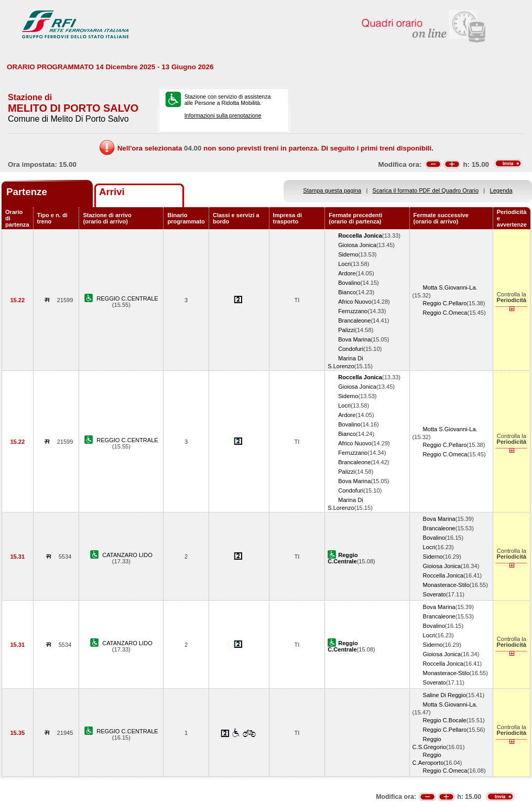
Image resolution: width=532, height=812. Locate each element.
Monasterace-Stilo (446, 585)
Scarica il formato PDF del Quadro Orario (426, 190)
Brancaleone (354, 320)
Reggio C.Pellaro (445, 303)
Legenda (501, 190)
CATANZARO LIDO (127, 555)
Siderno (348, 254)
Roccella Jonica (443, 575)
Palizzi (346, 330)
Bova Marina (354, 339)
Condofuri (351, 349)
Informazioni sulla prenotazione (223, 115)
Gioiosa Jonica (357, 245)
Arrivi (112, 192)
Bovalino (349, 283)
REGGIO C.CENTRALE (127, 298)
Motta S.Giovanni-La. (450, 287)
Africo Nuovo (355, 302)
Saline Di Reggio (445, 695)
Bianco (347, 292)
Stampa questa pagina (332, 190)
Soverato (435, 594)
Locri (344, 264)
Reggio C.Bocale (445, 720)
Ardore (347, 273)
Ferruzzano (353, 311)
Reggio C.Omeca (445, 313)
